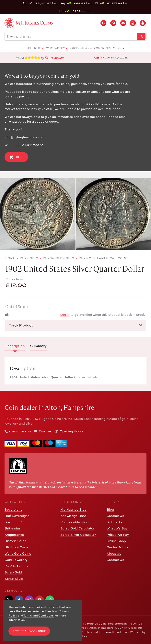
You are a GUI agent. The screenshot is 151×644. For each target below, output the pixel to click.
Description (15, 346)
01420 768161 (20, 431)
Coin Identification (75, 522)
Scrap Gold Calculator (77, 528)
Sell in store (102, 58)
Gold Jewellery (16, 560)
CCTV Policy (83, 632)
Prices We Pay (118, 535)
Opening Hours (71, 431)
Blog (110, 509)
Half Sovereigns (17, 516)
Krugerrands (14, 535)
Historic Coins (15, 541)
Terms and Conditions (113, 632)
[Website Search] (141, 36)
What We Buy (117, 528)
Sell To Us (114, 522)
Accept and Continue (29, 631)
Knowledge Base (74, 516)
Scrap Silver (14, 579)
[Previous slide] (7, 214)
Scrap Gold (13, 572)
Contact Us (115, 516)
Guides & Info (117, 547)
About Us (114, 553)
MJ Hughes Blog (73, 509)
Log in (65, 315)
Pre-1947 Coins (16, 566)
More (119, 48)
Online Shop (116, 541)
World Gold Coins (18, 553)
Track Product (75, 325)
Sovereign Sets (17, 522)
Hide (16, 157)
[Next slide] (144, 214)
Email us (45, 431)
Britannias (13, 528)
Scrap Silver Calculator (78, 535)
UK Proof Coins (17, 547)
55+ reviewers (55, 58)
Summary (38, 346)
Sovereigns (13, 509)
